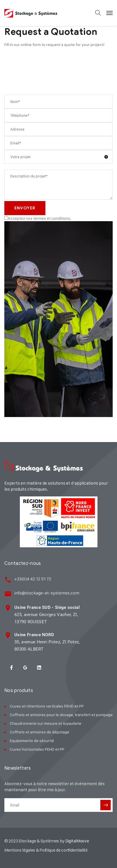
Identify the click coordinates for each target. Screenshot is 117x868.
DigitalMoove (77, 841)
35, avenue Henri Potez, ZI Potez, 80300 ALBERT (47, 642)
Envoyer (25, 208)
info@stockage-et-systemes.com (47, 593)
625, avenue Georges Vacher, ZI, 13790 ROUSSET (47, 615)
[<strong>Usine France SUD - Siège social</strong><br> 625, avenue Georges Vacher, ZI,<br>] (8, 608)
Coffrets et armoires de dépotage (40, 732)
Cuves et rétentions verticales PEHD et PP (47, 706)
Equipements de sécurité (32, 740)
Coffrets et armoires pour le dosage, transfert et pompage (61, 715)
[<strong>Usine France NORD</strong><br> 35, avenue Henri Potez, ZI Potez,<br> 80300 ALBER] (8, 635)
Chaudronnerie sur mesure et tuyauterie (46, 723)
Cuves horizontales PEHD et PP (37, 749)
